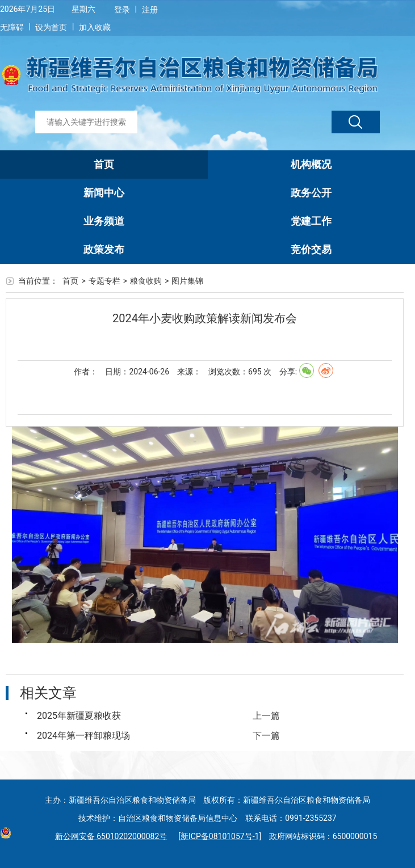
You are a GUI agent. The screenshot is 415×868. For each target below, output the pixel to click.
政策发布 (104, 249)
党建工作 (311, 221)
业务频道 (104, 221)
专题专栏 (104, 281)
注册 (150, 10)
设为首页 (51, 27)
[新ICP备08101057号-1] (220, 836)
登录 (122, 10)
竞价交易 (311, 249)
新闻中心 (104, 193)
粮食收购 (146, 281)
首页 (104, 164)
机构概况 (311, 164)
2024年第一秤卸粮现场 (83, 736)
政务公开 (311, 193)
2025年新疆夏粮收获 (79, 716)
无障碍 (12, 27)
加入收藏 (95, 27)
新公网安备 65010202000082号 (108, 836)
